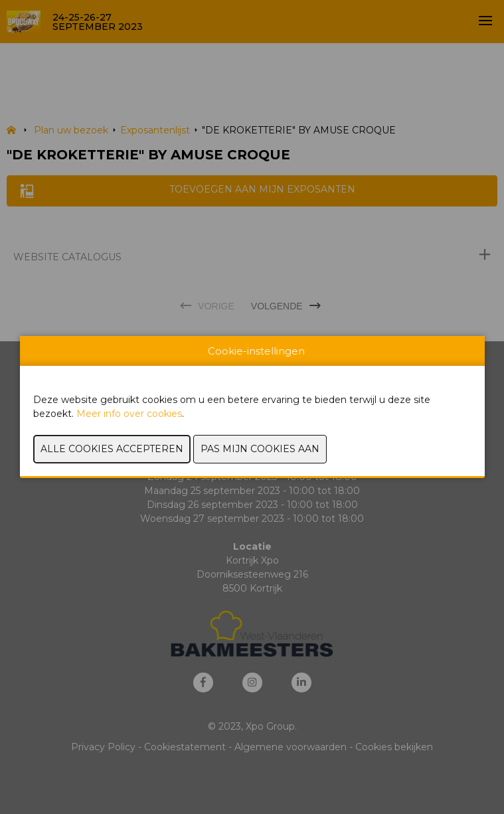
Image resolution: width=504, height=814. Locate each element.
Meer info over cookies (129, 414)
